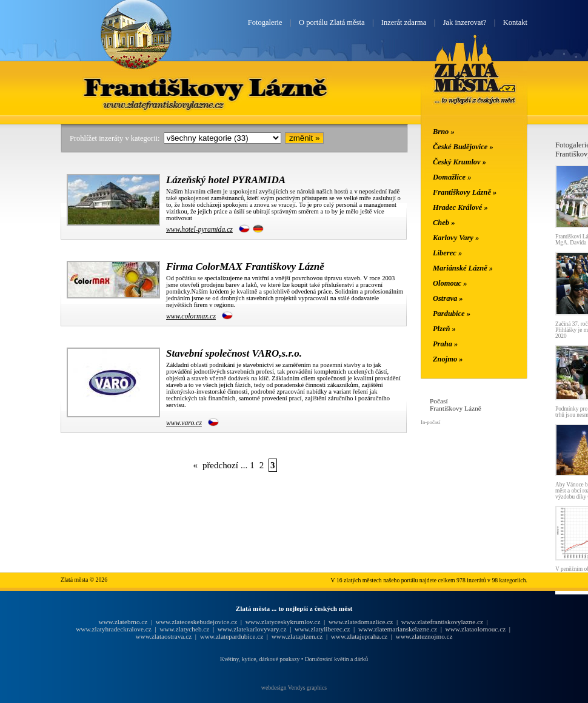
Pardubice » (452, 314)
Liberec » (447, 253)
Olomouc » (450, 283)
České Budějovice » (463, 147)
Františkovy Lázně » (465, 192)
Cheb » (444, 223)
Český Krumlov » (459, 162)
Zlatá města (475, 84)
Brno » (444, 132)
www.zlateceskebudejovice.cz (196, 622)
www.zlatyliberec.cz (322, 629)
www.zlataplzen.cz (297, 636)
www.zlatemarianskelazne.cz (398, 629)
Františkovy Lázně (207, 87)
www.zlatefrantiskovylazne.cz (442, 622)
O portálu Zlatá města (332, 22)
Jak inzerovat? (465, 22)
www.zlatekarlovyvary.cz (252, 629)
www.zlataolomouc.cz (476, 629)
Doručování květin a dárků (336, 659)
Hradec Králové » (460, 207)
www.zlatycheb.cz (184, 629)
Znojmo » (448, 359)
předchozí (220, 465)
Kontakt (515, 22)
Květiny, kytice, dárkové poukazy (260, 659)
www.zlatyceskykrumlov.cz (283, 622)
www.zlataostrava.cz (163, 636)
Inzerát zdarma (404, 22)
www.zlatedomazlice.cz (361, 622)
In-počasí (430, 422)
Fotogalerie (265, 22)
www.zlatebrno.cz (123, 622)
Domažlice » (452, 177)
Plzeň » (444, 329)
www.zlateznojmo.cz (424, 636)
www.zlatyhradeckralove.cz (113, 629)
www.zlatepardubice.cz (232, 636)
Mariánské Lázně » (463, 268)
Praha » (445, 344)
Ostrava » (448, 298)
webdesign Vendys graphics (294, 688)
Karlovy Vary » (456, 238)
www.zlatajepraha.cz (359, 636)
